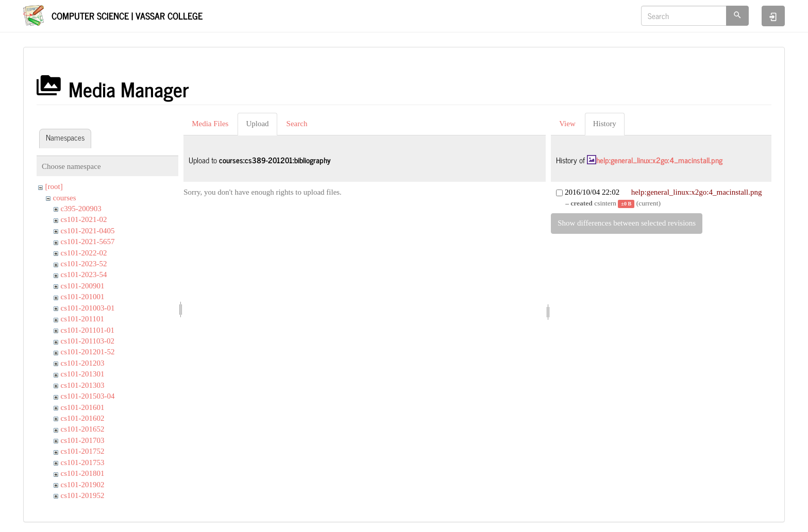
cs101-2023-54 (84, 274)
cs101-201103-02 (88, 341)
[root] (54, 186)
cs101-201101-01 (88, 330)
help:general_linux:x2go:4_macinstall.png (659, 160)
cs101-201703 (83, 440)
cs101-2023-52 (84, 264)
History (605, 124)
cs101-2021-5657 (88, 242)
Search (297, 124)
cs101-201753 (83, 462)
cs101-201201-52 (88, 352)
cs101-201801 (83, 473)
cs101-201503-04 (88, 396)
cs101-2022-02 (84, 253)
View (567, 124)
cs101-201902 (83, 485)
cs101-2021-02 (84, 219)
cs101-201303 (83, 385)
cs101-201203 (83, 363)
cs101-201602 (83, 418)
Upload (257, 124)
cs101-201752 (83, 451)
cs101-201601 (83, 407)
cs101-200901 (83, 286)
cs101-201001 (83, 297)
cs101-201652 (83, 429)
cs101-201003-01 (88, 308)
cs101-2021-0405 (88, 231)
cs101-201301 (83, 374)
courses (65, 198)
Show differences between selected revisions (627, 223)
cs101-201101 (82, 319)
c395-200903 (81, 209)
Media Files (210, 124)
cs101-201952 (83, 495)
